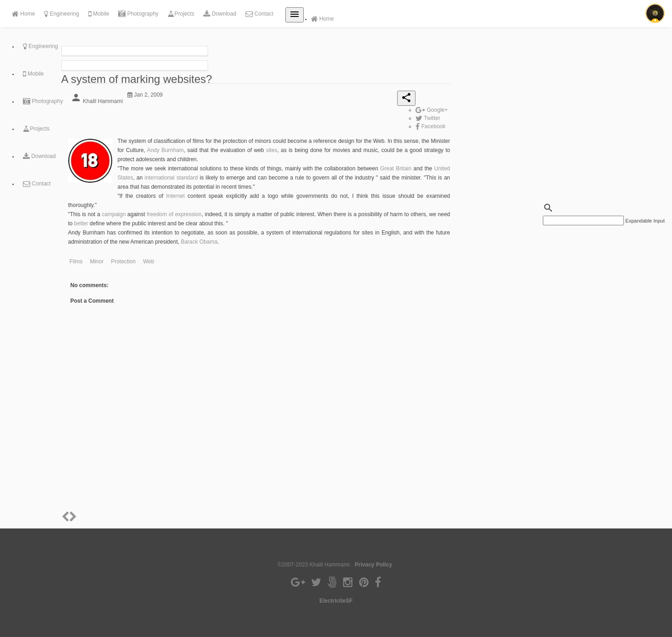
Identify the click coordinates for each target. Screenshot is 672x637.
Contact (260, 14)
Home (23, 14)
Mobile (99, 14)
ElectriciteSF (336, 601)
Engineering (61, 14)
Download (220, 14)
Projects (181, 14)
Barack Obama (199, 242)
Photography (138, 14)
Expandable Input (645, 221)
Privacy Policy (374, 565)
